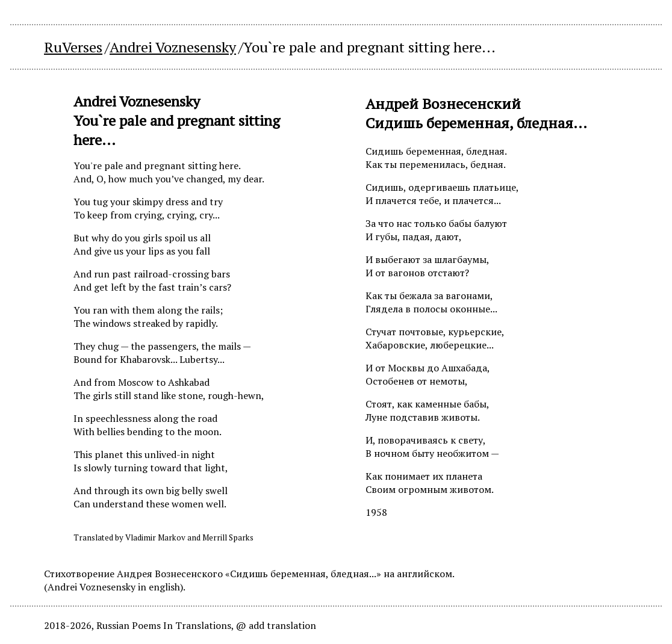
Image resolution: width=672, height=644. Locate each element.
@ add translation (276, 625)
